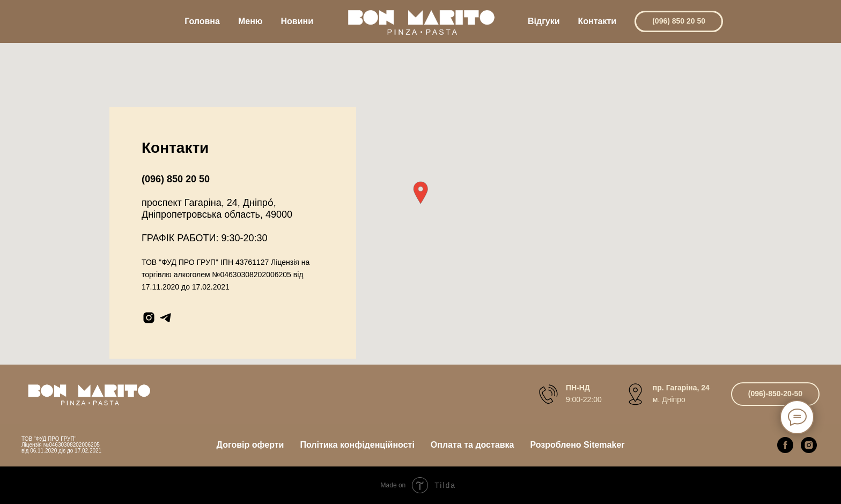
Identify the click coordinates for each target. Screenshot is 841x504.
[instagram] (149, 318)
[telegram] (165, 318)
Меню (250, 21)
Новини (297, 21)
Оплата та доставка (473, 445)
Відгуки (544, 21)
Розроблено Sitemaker (577, 445)
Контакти (597, 21)
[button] (420, 193)
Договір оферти (250, 445)
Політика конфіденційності (357, 445)
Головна (202, 21)
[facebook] (785, 445)
